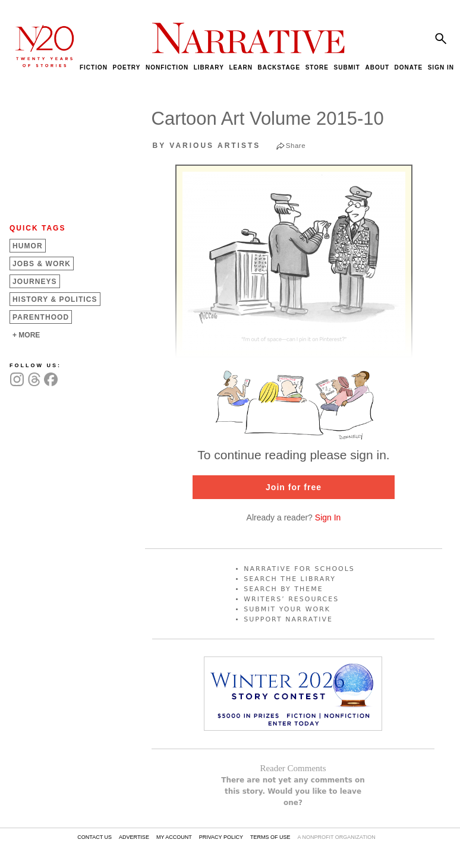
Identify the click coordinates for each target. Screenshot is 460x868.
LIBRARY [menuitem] (209, 67)
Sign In (328, 517)
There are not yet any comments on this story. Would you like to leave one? (293, 791)
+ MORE (26, 335)
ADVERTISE (134, 837)
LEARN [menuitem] (240, 67)
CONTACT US (94, 837)
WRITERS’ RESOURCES (291, 599)
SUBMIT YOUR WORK (287, 609)
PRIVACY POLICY (221, 837)
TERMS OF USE (270, 837)
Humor (28, 246)
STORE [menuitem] (317, 67)
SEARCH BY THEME (283, 589)
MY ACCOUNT (174, 837)
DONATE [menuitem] (409, 67)
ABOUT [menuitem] (377, 67)
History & (55, 299)
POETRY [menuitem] (127, 67)
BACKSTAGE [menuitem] (279, 67)
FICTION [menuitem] (94, 67)
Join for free (294, 487)
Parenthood (41, 317)
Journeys (35, 282)
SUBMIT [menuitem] (347, 67)
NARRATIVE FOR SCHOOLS (299, 569)
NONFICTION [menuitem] (167, 67)
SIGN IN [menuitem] (441, 67)
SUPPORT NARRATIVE (288, 619)
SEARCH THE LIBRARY (290, 579)
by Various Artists (207, 146)
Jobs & (42, 264)
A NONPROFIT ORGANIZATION (336, 837)
